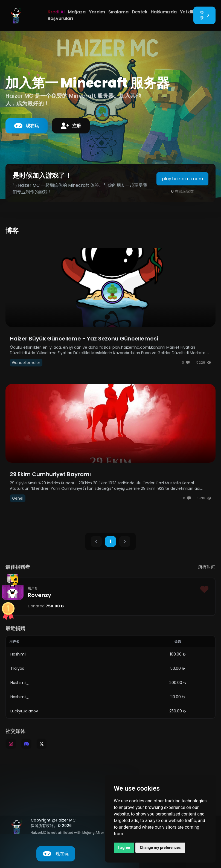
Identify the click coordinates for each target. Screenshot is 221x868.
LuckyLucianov (24, 711)
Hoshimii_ (20, 654)
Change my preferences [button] (160, 847)
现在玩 (27, 126)
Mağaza (77, 12)
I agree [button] (124, 847)
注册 (71, 126)
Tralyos (17, 668)
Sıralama (118, 12)
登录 (204, 15)
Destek (140, 12)
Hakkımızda (164, 12)
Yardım (97, 12)
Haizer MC (66, 820)
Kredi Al (56, 12)
